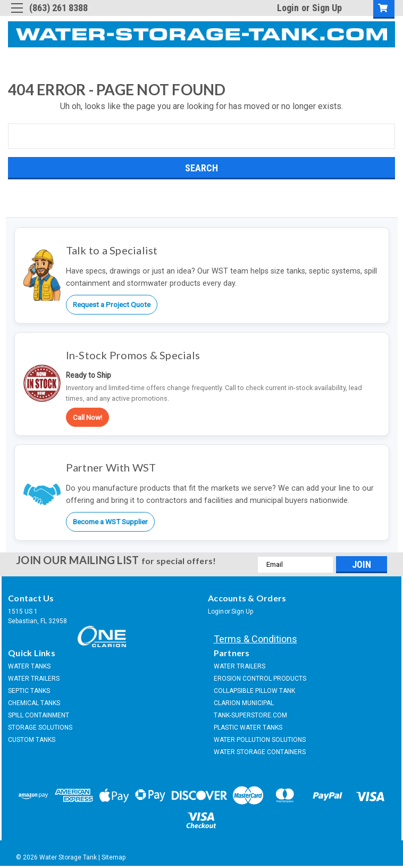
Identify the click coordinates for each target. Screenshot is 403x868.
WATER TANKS (29, 666)
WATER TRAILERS (34, 679)
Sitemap (114, 857)
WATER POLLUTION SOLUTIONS (260, 740)
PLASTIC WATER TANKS (248, 728)
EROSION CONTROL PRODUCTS (260, 679)
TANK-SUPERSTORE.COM (250, 715)
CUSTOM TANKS (32, 740)
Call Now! (87, 417)
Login (288, 8)
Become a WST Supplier (110, 522)
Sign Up (327, 8)
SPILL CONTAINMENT (39, 715)
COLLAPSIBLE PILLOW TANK (254, 691)
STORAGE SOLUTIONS (40, 728)
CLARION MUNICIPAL (244, 703)
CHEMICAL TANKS (34, 703)
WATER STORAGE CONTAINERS (260, 752)
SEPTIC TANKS (29, 691)
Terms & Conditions (255, 639)
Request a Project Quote (112, 304)
